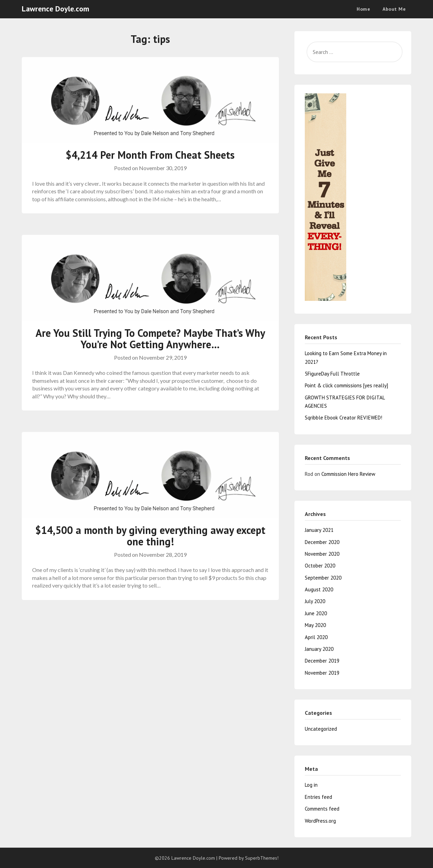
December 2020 (322, 542)
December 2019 (322, 661)
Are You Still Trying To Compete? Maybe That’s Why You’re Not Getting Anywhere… (150, 339)
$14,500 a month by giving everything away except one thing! (150, 536)
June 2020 (316, 613)
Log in (311, 785)
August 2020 (319, 589)
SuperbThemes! (262, 858)
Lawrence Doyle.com (55, 9)
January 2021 (319, 530)
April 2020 (316, 637)
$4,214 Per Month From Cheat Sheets (150, 155)
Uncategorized (321, 729)
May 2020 (315, 625)
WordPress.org (320, 821)
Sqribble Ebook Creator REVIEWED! (343, 418)
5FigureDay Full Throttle (332, 374)
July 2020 (315, 601)
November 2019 (322, 673)
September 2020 (323, 578)
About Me (394, 9)
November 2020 (322, 554)
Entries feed (318, 797)
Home (363, 9)
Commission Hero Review (348, 474)
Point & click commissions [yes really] (346, 385)
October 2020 (320, 566)
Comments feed (322, 809)
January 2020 (319, 649)
